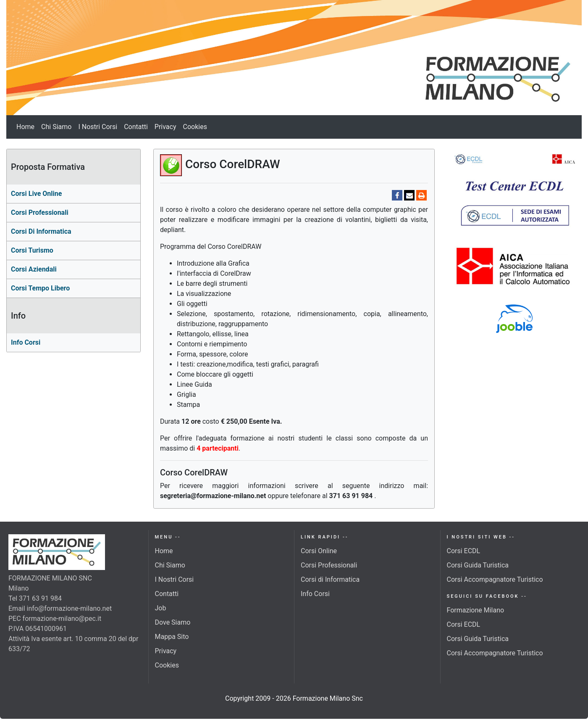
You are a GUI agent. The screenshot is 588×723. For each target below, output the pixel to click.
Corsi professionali (40, 212)
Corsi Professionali (329, 565)
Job (161, 608)
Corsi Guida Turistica (478, 565)
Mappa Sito (172, 637)
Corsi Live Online (36, 194)
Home (25, 127)
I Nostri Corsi (98, 127)
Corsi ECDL (464, 551)
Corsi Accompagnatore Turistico (495, 579)
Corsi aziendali (34, 269)
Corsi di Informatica (330, 579)
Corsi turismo (32, 250)
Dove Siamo (173, 622)
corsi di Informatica (41, 231)
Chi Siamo (56, 127)
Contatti (136, 127)
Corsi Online (319, 551)
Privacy (165, 127)
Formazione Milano (476, 610)
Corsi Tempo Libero (40, 288)
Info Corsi (26, 342)
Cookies (195, 127)
